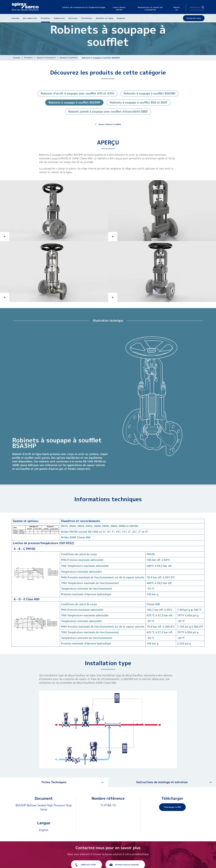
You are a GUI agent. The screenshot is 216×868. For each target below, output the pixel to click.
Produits (28, 58)
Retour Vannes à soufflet (110, 124)
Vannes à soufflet (69, 58)
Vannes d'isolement (46, 58)
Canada (17, 58)
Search (203, 7)
